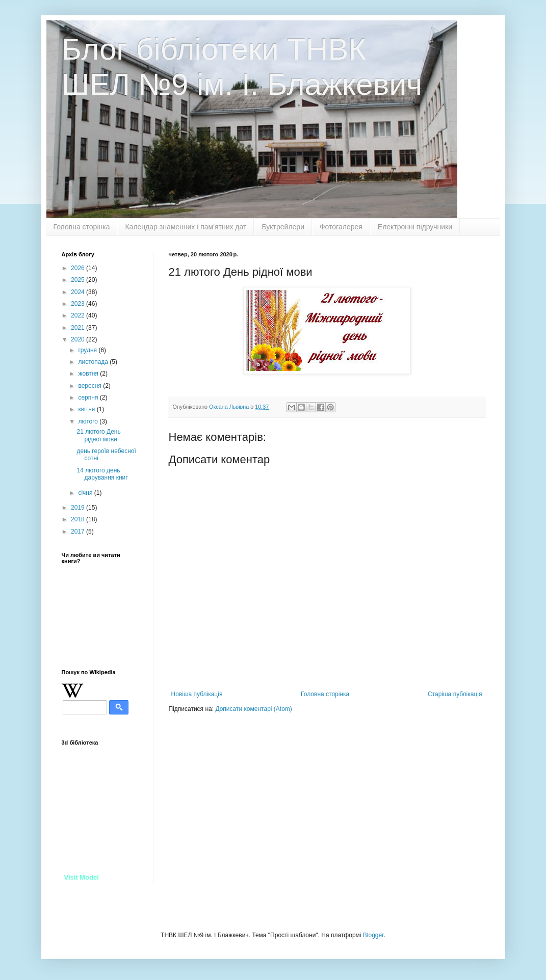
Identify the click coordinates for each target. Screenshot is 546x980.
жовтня (89, 374)
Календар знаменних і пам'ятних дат (186, 227)
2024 (79, 292)
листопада (94, 362)
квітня (87, 409)
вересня (90, 386)
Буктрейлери (283, 227)
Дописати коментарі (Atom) (253, 709)
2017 (79, 532)
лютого (89, 421)
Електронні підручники (415, 227)
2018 (79, 519)
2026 (79, 268)
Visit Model (82, 877)
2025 (79, 280)
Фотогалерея (341, 227)
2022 (79, 315)
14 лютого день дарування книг (102, 474)
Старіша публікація (455, 694)
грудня (88, 350)
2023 (79, 304)
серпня (89, 398)
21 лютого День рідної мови (98, 435)
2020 (79, 339)
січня (86, 493)
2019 (79, 508)
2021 (79, 328)
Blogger (373, 935)
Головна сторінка (82, 227)
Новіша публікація (197, 694)
